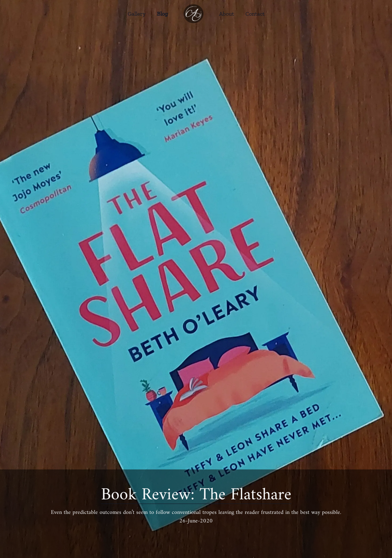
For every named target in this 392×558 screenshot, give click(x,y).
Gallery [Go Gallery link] (137, 14)
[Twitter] (196, 535)
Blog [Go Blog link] (162, 14)
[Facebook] (180, 535)
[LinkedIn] (212, 535)
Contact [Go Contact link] (255, 14)
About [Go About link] (227, 14)
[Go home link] (194, 14)
